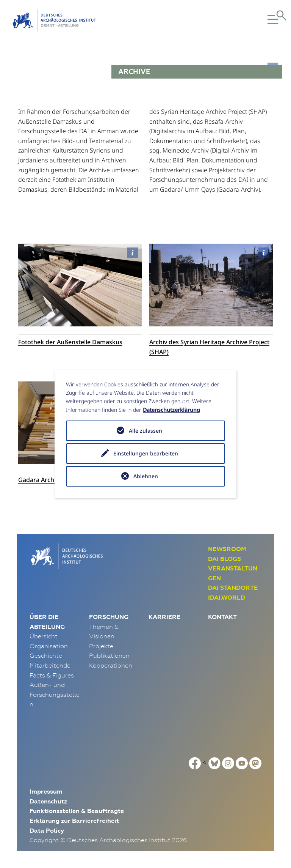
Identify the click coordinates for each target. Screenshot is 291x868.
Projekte (101, 646)
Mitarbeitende (50, 665)
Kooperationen (111, 665)
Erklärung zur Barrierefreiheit (74, 821)
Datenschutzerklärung (171, 410)
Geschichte (46, 655)
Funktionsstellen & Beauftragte (77, 811)
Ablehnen (146, 476)
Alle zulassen (145, 431)
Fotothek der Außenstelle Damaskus (70, 342)
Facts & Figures (52, 675)
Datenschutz (48, 801)
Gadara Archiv (38, 480)
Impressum (46, 792)
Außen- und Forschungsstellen (55, 694)
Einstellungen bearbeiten (146, 453)
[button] (266, 20)
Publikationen (109, 655)
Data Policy (47, 831)
